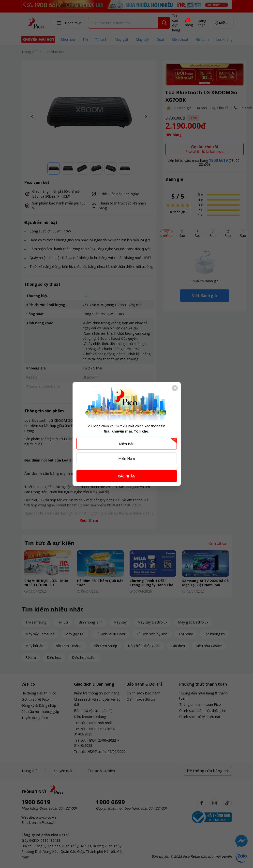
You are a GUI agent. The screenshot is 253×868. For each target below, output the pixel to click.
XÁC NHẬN (127, 476)
